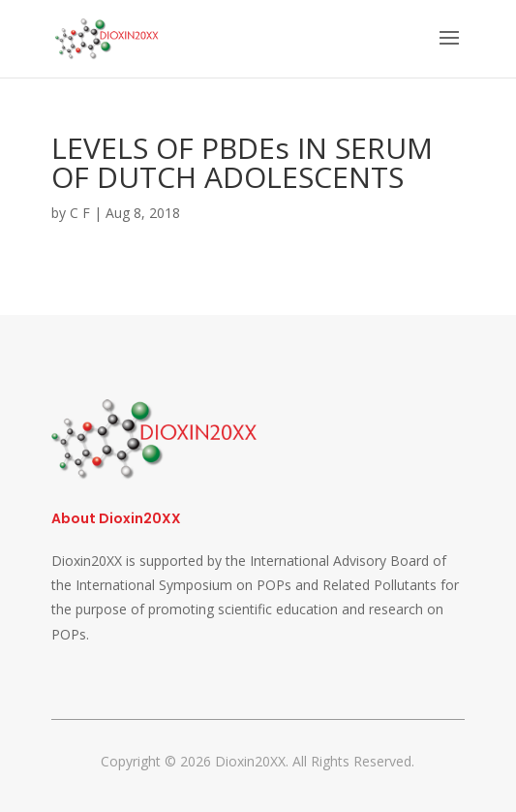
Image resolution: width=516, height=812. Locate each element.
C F (80, 213)
